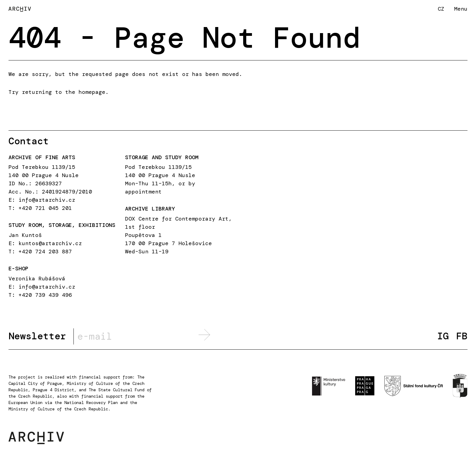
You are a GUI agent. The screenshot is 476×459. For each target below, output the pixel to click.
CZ (441, 9)
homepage (92, 92)
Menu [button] (461, 9)
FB (462, 336)
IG (443, 336)
